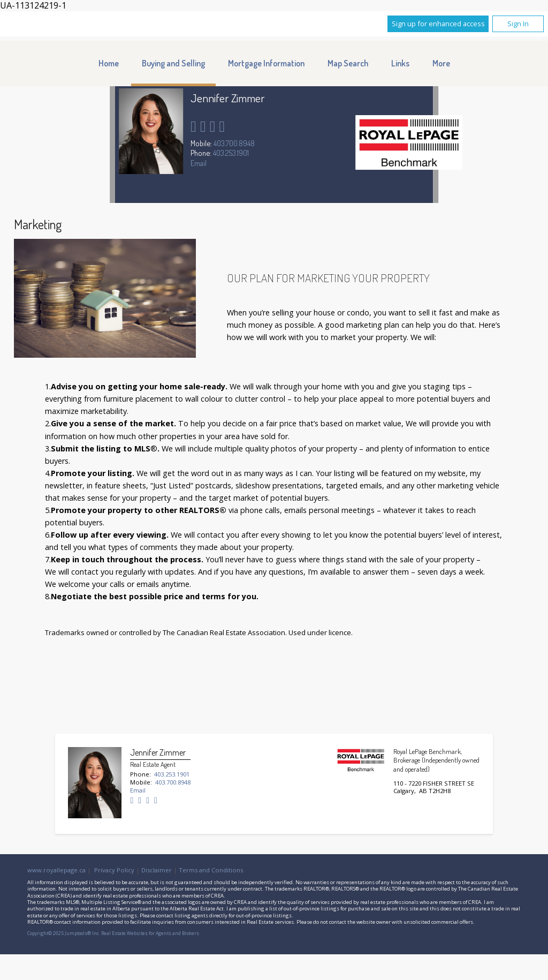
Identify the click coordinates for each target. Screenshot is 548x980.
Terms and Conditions (211, 870)
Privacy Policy (114, 870)
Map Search (348, 63)
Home (109, 63)
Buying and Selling (173, 63)
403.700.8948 (234, 143)
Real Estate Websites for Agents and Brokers (150, 933)
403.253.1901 (231, 153)
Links (400, 63)
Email (199, 163)
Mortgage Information (266, 63)
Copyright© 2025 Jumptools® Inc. (64, 933)
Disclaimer (157, 870)
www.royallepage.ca (56, 870)
